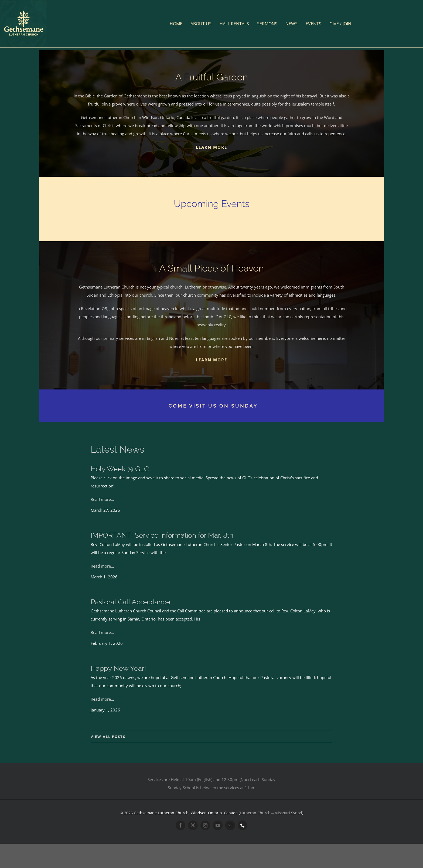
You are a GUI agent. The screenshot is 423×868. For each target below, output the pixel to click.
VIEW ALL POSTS (108, 737)
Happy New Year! (118, 668)
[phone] (243, 825)
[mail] (230, 825)
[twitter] (193, 825)
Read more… (102, 499)
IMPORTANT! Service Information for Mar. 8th (162, 535)
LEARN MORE (211, 147)
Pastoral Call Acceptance (130, 602)
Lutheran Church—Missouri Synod (271, 813)
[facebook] (180, 825)
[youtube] (218, 825)
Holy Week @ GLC (120, 469)
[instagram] (205, 825)
